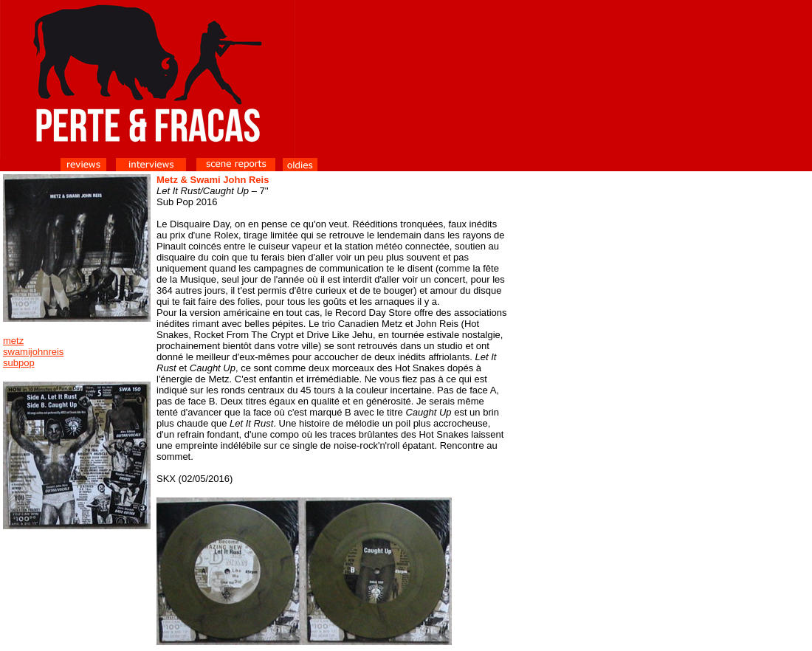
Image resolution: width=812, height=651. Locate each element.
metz (13, 341)
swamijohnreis (33, 352)
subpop (19, 363)
